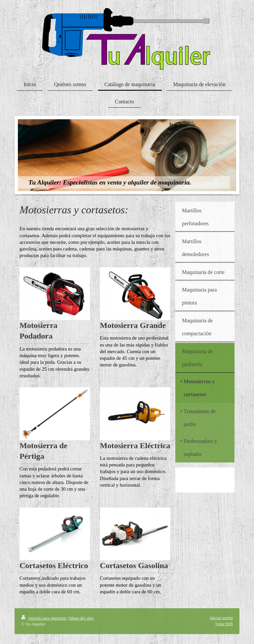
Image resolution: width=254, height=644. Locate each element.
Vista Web (224, 624)
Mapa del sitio (81, 618)
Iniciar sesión (221, 618)
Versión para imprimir (44, 618)
